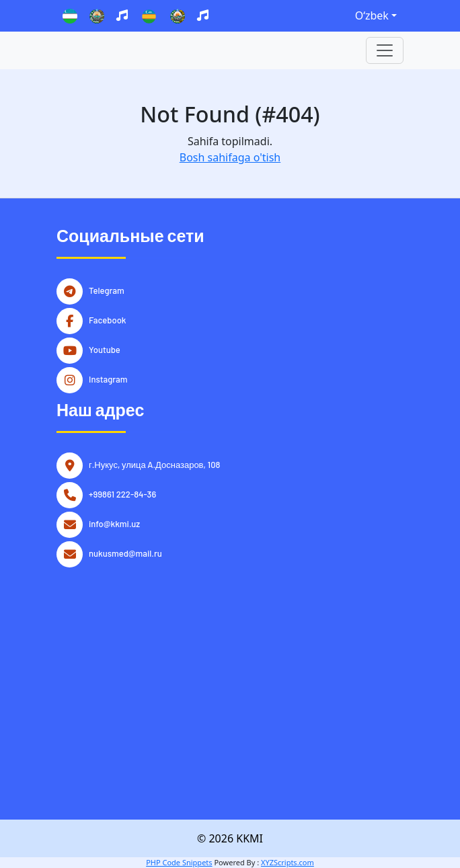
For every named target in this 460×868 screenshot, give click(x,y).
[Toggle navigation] (385, 50)
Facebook (108, 319)
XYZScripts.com (287, 862)
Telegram (107, 289)
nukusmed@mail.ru (125, 552)
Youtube (105, 348)
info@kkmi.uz (114, 522)
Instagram (108, 378)
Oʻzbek (372, 15)
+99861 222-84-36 (122, 493)
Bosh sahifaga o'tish (230, 157)
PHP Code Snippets (179, 862)
